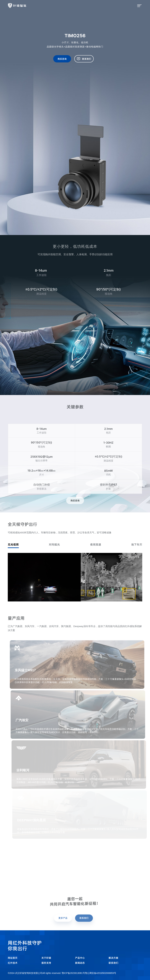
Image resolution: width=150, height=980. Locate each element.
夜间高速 (96, 545)
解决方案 (113, 958)
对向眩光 (54, 545)
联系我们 (113, 963)
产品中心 (80, 958)
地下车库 (137, 545)
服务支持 (46, 963)
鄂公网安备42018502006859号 (101, 973)
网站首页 (13, 958)
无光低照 (13, 545)
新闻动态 (80, 963)
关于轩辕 (46, 958)
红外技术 (13, 963)
